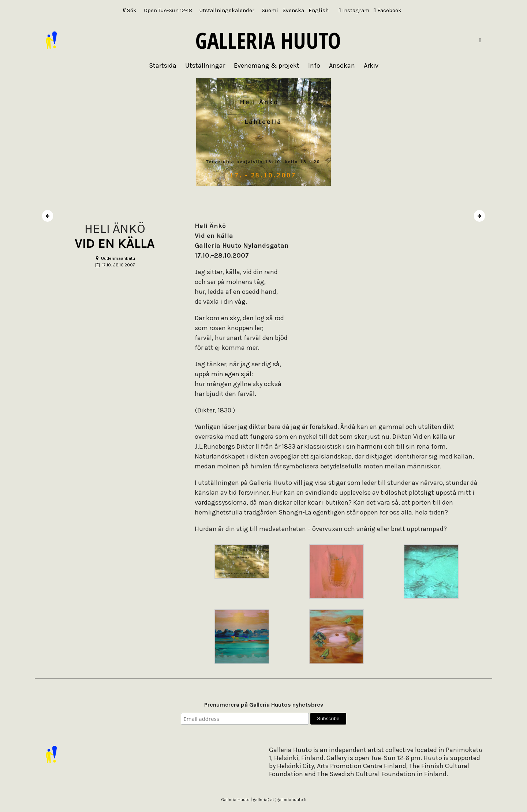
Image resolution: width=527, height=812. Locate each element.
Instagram (354, 10)
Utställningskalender (227, 10)
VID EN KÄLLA (115, 244)
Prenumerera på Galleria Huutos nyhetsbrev (264, 705)
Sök (130, 10)
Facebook (387, 10)
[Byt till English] (319, 10)
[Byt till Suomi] (270, 10)
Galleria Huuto (268, 40)
